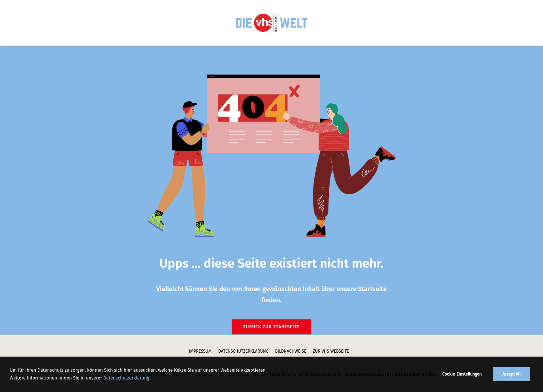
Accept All (512, 383)
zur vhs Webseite (331, 351)
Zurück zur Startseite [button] (271, 327)
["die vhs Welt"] (271, 23)
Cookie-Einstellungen (462, 383)
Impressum (201, 351)
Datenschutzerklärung (243, 351)
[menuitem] (271, 23)
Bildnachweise (290, 351)
